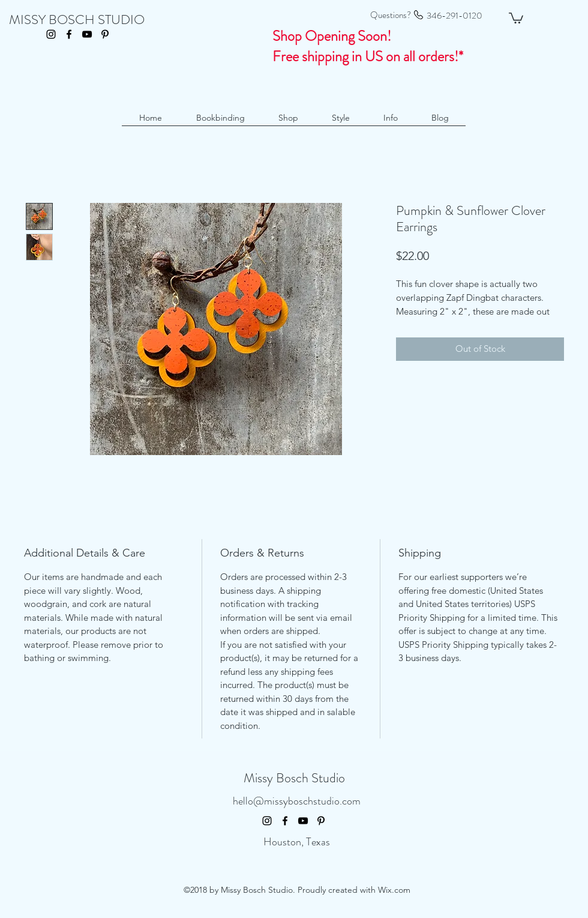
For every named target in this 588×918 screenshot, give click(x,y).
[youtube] (87, 34)
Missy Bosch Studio (294, 778)
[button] (516, 17)
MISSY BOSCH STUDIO (77, 20)
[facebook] (69, 34)
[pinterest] (105, 34)
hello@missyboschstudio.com (297, 801)
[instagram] (51, 34)
